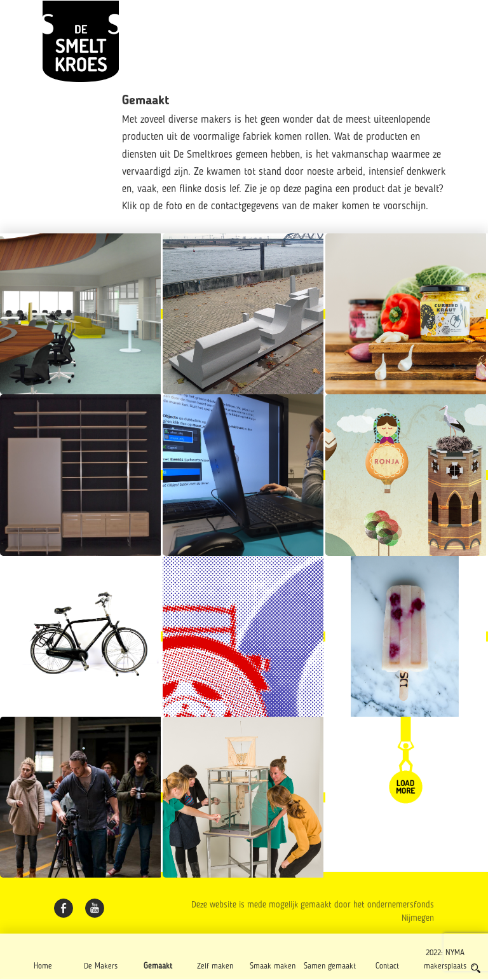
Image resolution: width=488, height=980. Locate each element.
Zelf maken (215, 966)
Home (43, 966)
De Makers (101, 966)
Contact (387, 966)
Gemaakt (158, 966)
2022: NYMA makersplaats (445, 960)
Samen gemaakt (330, 966)
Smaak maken (273, 966)
